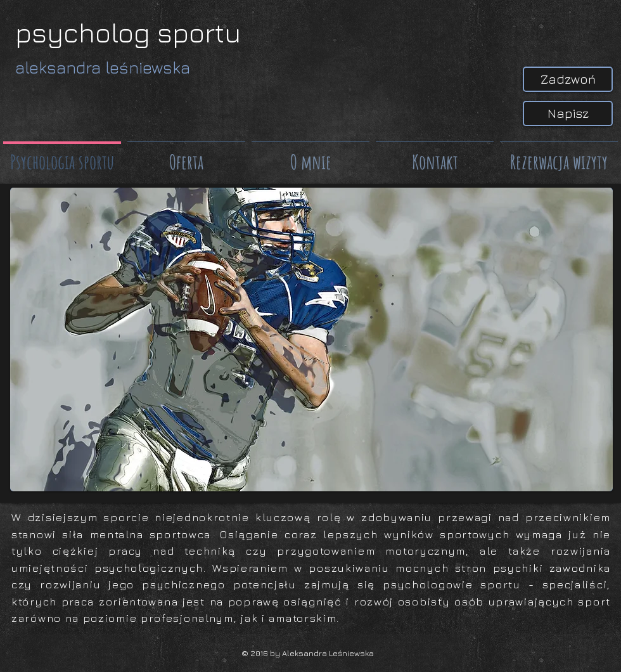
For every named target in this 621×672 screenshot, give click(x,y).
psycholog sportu (128, 32)
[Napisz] (568, 113)
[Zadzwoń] (568, 79)
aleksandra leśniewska (103, 68)
